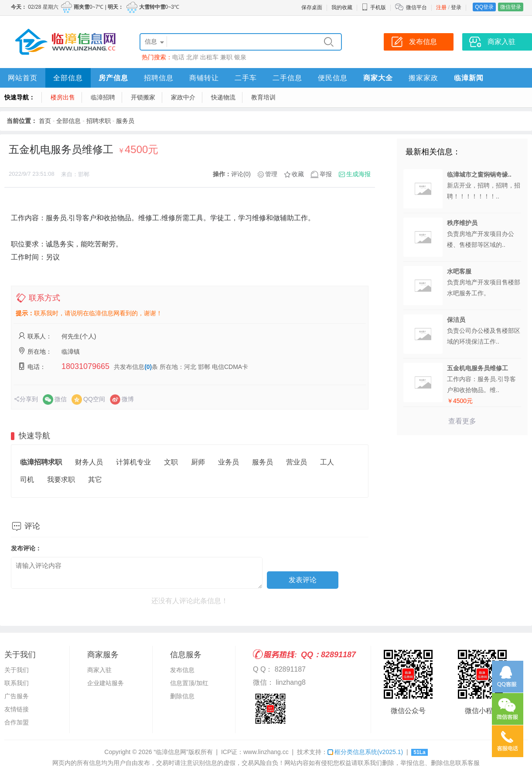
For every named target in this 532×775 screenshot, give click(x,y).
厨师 (198, 462)
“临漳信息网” (171, 752)
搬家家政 (423, 78)
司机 (27, 480)
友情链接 (17, 709)
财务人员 (89, 462)
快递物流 (223, 97)
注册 (441, 7)
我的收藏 (342, 7)
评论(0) (241, 174)
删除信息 (182, 696)
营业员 (297, 462)
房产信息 (113, 78)
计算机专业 (133, 462)
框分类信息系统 (365, 752)
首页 (45, 121)
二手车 (246, 78)
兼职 (226, 57)
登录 (456, 7)
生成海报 (358, 174)
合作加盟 (17, 722)
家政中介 (183, 97)
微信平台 (416, 7)
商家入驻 (99, 670)
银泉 (240, 57)
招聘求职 (99, 121)
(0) (148, 367)
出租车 (209, 57)
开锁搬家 (143, 97)
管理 (271, 174)
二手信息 (287, 78)
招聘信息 (159, 78)
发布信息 (182, 670)
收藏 (298, 174)
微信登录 (511, 7)
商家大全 (378, 78)
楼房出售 (63, 97)
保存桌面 (312, 7)
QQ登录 (484, 7)
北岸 (192, 57)
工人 (327, 462)
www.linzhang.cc (266, 752)
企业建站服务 (106, 683)
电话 (178, 57)
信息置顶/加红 (189, 683)
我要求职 (61, 480)
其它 (95, 480)
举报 (326, 174)
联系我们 (17, 683)
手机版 (374, 7)
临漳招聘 (103, 97)
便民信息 (333, 78)
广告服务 (17, 696)
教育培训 (263, 97)
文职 (171, 462)
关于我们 (17, 670)
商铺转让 (204, 78)
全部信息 (68, 78)
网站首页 (23, 78)
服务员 (125, 121)
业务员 (228, 462)
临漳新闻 (469, 78)
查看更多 (462, 421)
